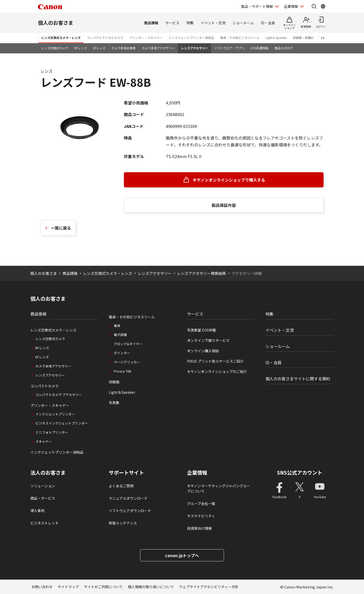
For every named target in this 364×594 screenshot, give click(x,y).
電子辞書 (120, 335)
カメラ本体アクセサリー (158, 48)
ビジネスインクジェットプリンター (62, 423)
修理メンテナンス (123, 523)
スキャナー (44, 441)
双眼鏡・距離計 (303, 38)
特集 (190, 23)
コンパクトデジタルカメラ (105, 38)
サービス (172, 23)
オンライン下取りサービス (208, 340)
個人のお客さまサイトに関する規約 (298, 379)
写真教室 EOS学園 (201, 330)
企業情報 (197, 473)
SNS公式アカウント (300, 472)
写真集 (114, 403)
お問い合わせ (42, 587)
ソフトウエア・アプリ (229, 48)
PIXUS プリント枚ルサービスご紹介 (215, 361)
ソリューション (43, 486)
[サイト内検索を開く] (314, 6)
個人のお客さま (56, 23)
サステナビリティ (201, 516)
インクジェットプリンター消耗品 (191, 38)
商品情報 (151, 23)
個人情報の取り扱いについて (151, 587)
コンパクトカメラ (44, 386)
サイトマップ (68, 587)
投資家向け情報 (199, 528)
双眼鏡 (114, 382)
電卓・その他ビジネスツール (240, 38)
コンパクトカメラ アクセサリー (59, 395)
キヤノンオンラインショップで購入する (229, 180)
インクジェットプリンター (55, 414)
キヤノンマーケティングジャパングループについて (219, 488)
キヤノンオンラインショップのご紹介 (217, 371)
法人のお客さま (48, 473)
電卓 (117, 326)
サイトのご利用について (103, 587)
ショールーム (243, 23)
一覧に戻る (61, 228)
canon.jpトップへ (182, 555)
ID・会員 (268, 23)
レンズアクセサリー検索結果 (201, 273)
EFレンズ (99, 48)
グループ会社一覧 (201, 503)
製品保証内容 (224, 205)
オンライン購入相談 (203, 351)
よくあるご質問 (121, 486)
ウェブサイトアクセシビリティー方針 (209, 587)
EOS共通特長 (259, 48)
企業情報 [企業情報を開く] (291, 6)
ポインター (122, 353)
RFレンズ (81, 48)
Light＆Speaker (276, 38)
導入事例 (37, 511)
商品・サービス (43, 498)
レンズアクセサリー (195, 48)
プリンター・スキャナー (146, 38)
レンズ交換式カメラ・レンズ (61, 38)
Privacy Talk (123, 371)
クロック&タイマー (128, 344)
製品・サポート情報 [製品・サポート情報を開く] (257, 6)
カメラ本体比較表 (124, 48)
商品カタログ (284, 48)
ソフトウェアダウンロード (130, 511)
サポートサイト (126, 473)
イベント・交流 (213, 23)
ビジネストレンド (44, 523)
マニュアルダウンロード (128, 498)
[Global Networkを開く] (323, 6)
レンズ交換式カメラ (55, 48)
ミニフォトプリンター (52, 432)
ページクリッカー (127, 362)
